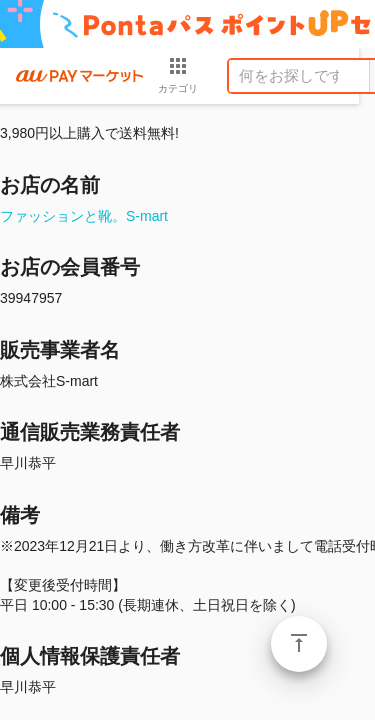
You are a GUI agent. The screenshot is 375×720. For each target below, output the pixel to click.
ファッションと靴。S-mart (84, 216)
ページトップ (299, 644)
